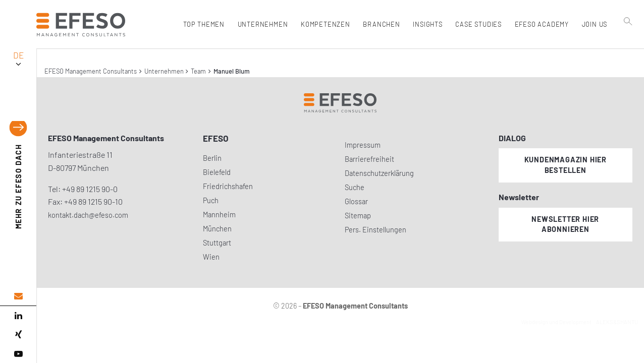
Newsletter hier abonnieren (565, 224)
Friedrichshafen (228, 186)
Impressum (363, 145)
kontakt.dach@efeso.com (88, 215)
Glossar (356, 201)
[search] (628, 46)
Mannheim (219, 215)
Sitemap (358, 216)
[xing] (18, 335)
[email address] (18, 296)
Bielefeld (217, 172)
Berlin (212, 158)
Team (198, 71)
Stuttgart (217, 243)
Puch (211, 200)
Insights (426, 24)
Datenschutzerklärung (379, 173)
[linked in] (18, 316)
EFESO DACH (18, 187)
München (217, 229)
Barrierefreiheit (369, 159)
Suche (355, 187)
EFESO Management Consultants (91, 71)
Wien (211, 257)
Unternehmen (164, 71)
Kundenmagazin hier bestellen (566, 165)
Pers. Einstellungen (375, 230)
